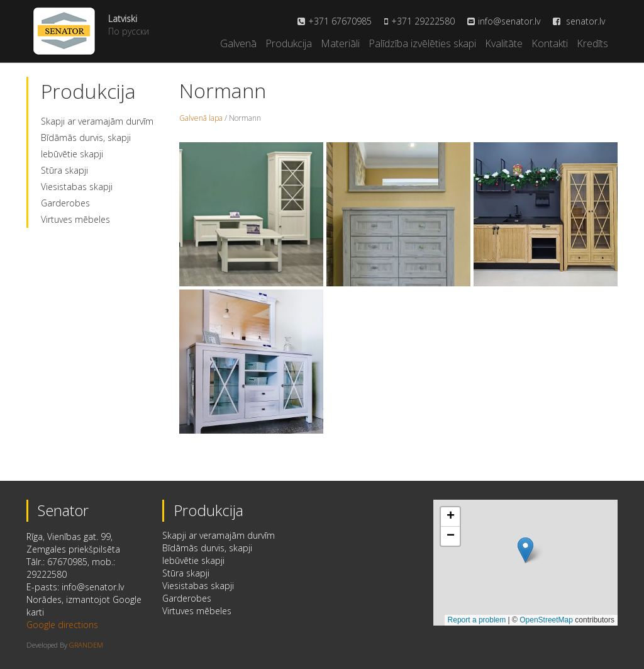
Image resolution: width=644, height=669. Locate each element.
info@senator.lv (509, 21)
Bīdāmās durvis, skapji (86, 138)
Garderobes (65, 203)
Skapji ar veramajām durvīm (97, 121)
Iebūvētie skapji (72, 154)
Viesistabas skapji (77, 187)
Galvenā (238, 43)
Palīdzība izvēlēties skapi (422, 43)
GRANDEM (86, 645)
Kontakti (550, 43)
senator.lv (579, 21)
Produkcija (289, 43)
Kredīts (592, 43)
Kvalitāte (504, 43)
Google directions (62, 625)
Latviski (123, 19)
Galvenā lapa (201, 118)
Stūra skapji (64, 170)
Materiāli (340, 43)
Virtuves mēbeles (75, 219)
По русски (129, 31)
